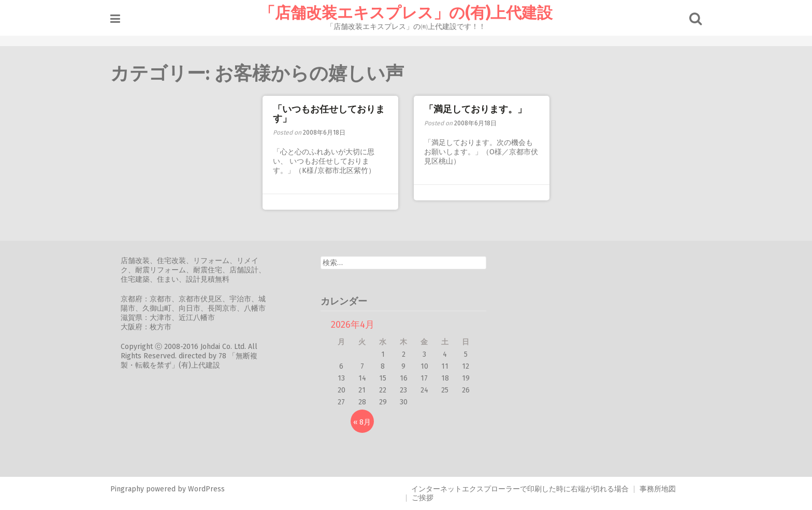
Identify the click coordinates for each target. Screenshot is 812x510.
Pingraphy (127, 489)
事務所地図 (658, 489)
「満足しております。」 (475, 109)
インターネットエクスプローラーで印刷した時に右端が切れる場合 (520, 489)
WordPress (206, 489)
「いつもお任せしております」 (329, 114)
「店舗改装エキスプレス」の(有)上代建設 (406, 13)
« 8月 (362, 422)
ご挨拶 (423, 498)
